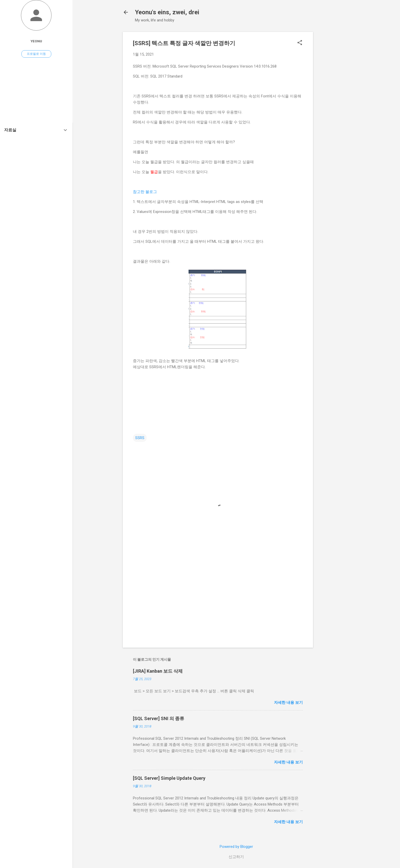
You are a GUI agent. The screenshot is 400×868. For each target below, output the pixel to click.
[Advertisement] (333, 108)
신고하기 (236, 857)
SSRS (140, 438)
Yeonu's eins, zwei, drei (167, 12)
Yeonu (36, 41)
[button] (300, 43)
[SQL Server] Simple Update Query (169, 778)
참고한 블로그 (145, 192)
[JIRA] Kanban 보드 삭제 (158, 671)
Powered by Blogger (236, 847)
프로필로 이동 (36, 54)
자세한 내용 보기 (288, 703)
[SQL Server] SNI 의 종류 (159, 718)
